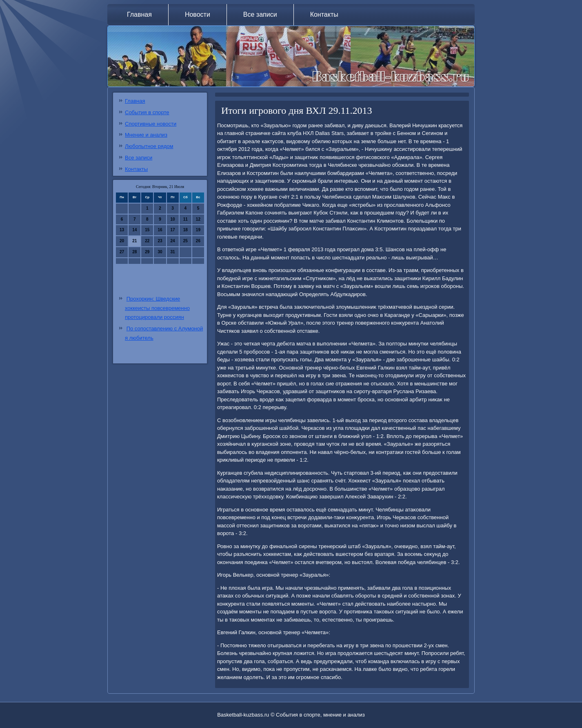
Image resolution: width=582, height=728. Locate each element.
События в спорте (147, 112)
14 (134, 230)
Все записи (260, 14)
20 (122, 241)
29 (147, 252)
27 (122, 252)
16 (160, 230)
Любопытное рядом (149, 146)
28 (134, 252)
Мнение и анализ (146, 135)
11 (185, 219)
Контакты (324, 14)
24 (173, 241)
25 (185, 241)
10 (173, 219)
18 (185, 230)
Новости (198, 14)
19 (198, 230)
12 (198, 219)
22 (147, 241)
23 (160, 241)
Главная (139, 14)
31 (173, 252)
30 (160, 252)
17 (173, 230)
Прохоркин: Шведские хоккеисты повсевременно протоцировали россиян (157, 308)
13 (122, 230)
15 (147, 230)
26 (198, 241)
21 (134, 241)
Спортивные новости (151, 124)
